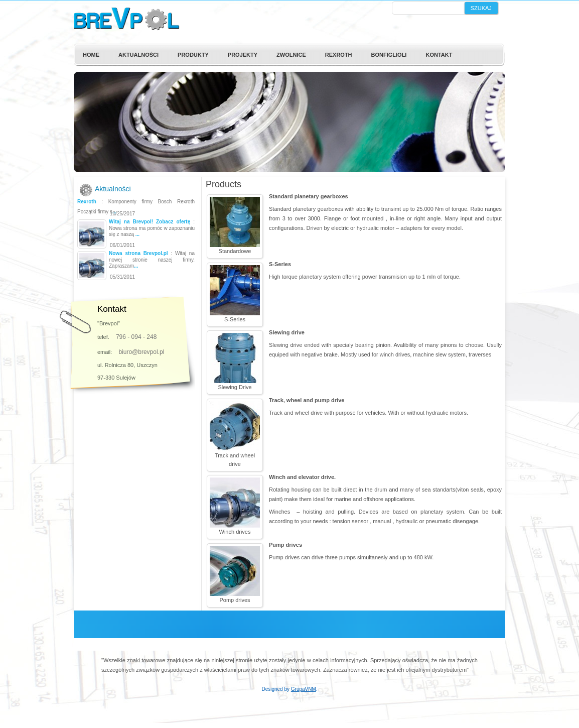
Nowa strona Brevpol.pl (138, 253)
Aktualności (113, 189)
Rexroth (87, 202)
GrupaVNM (304, 689)
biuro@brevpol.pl (141, 352)
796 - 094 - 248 (136, 337)
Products (224, 184)
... (114, 212)
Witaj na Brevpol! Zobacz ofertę (150, 222)
